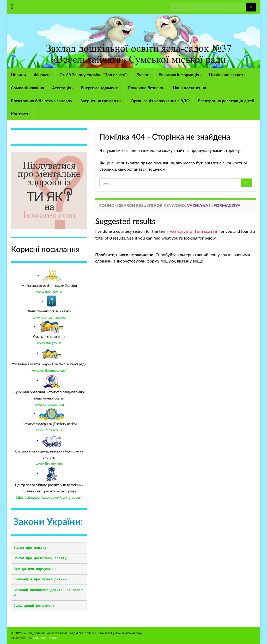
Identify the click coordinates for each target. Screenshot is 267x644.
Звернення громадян (101, 101)
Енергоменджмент (100, 88)
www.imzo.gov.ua (49, 430)
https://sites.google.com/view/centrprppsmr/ (49, 497)
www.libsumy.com (49, 464)
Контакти (20, 114)
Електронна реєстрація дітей (226, 101)
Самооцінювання (28, 88)
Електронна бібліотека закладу (42, 101)
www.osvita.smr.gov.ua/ (49, 370)
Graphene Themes (45, 638)
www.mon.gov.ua (49, 292)
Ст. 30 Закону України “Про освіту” (94, 74)
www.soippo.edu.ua (49, 404)
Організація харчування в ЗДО (160, 101)
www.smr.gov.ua (49, 343)
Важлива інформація (180, 74)
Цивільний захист (227, 74)
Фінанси (43, 74)
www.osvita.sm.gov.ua (49, 317)
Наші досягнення (189, 88)
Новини (18, 74)
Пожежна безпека (146, 88)
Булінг (144, 74)
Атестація (63, 88)
